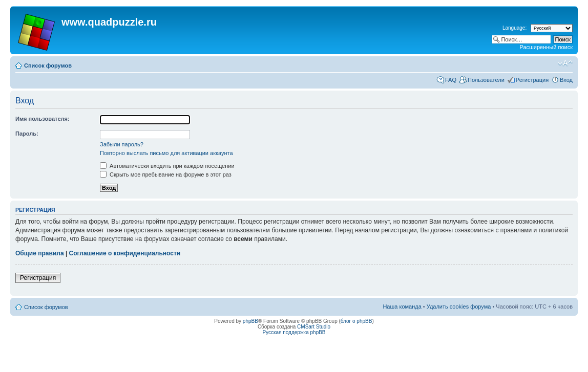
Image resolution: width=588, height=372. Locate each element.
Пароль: (27, 134)
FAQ (451, 80)
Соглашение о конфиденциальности (125, 253)
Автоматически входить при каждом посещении (167, 166)
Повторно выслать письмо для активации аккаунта (166, 153)
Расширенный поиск (546, 47)
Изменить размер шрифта (565, 63)
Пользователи (486, 80)
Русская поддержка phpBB (294, 332)
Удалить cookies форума (459, 307)
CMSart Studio (314, 327)
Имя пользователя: (43, 119)
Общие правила (40, 253)
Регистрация (532, 80)
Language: (514, 28)
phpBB (250, 321)
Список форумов (48, 65)
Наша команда (402, 307)
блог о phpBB (356, 321)
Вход (566, 80)
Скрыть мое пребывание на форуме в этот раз (166, 174)
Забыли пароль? (122, 144)
